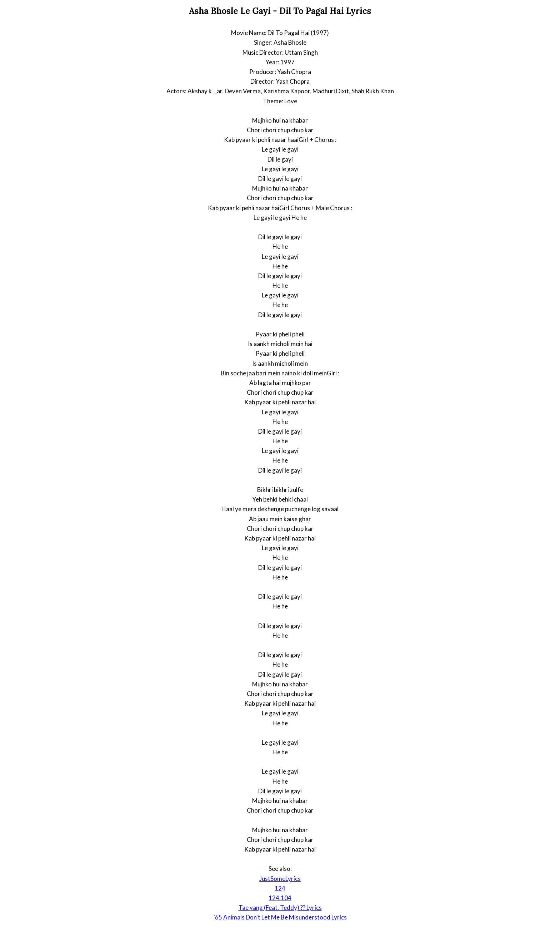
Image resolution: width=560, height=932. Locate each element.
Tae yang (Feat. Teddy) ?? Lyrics (280, 908)
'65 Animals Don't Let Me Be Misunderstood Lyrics (280, 917)
